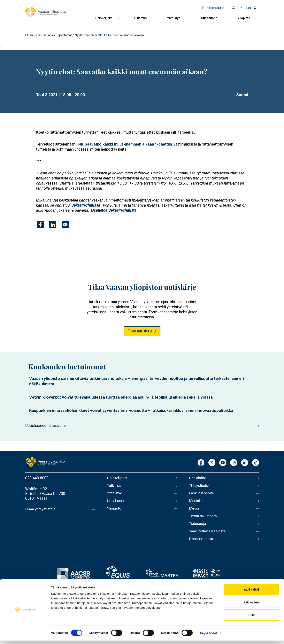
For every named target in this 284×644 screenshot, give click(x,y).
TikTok (256, 463)
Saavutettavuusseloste (208, 535)
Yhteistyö (174, 18)
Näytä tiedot (208, 636)
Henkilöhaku (199, 478)
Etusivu (30, 35)
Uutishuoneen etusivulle (46, 425)
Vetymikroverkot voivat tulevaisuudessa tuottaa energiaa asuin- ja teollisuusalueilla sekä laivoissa (121, 397)
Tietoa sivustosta (204, 519)
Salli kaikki (252, 593)
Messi (194, 511)
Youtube (223, 463)
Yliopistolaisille (215, 8)
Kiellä (251, 618)
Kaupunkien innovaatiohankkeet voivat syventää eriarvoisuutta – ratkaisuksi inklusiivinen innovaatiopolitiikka (131, 410)
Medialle (196, 503)
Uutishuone (209, 18)
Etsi (249, 8)
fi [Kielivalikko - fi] (238, 8)
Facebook (201, 463)
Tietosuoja (198, 527)
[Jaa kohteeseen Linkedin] (53, 225)
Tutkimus (140, 18)
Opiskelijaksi (104, 18)
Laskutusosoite (202, 494)
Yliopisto (244, 18)
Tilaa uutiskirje (140, 331)
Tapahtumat (64, 35)
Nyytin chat (46, 173)
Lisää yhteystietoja (41, 509)
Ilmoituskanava (202, 544)
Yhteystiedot (200, 486)
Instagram (234, 463)
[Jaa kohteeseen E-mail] (65, 225)
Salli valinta (252, 606)
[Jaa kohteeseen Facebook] (40, 225)
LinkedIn (245, 463)
